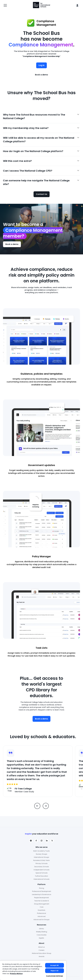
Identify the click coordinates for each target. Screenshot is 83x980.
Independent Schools (42, 870)
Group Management (42, 904)
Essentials (42, 910)
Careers (41, 950)
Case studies (42, 935)
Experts (41, 938)
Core (42, 907)
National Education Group (42, 953)
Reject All (55, 971)
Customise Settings (54, 976)
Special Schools (42, 873)
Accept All (54, 965)
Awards (42, 956)
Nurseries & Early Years (41, 860)
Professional (41, 913)
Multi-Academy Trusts (41, 851)
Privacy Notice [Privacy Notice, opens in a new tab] (16, 974)
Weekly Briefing (42, 932)
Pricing (42, 888)
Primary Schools (42, 863)
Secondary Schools (42, 867)
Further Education (42, 876)
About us (41, 947)
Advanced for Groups (41, 920)
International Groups (41, 857)
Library (41, 929)
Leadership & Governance (41, 894)
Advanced (42, 916)
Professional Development (42, 891)
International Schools (42, 879)
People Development (41, 898)
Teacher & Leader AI (41, 901)
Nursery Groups (42, 854)
